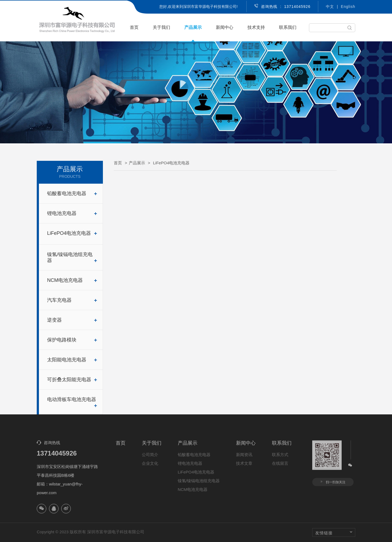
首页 (134, 27)
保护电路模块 (72, 340)
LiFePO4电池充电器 (72, 233)
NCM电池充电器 (72, 280)
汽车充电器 (72, 300)
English (348, 7)
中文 (330, 7)
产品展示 (193, 27)
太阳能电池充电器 (72, 360)
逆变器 (72, 320)
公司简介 (150, 458)
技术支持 (256, 27)
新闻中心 (225, 27)
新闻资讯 (244, 458)
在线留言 (280, 466)
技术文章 (244, 466)
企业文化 (150, 466)
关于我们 (161, 27)
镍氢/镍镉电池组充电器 (72, 257)
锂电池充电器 (72, 213)
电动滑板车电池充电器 (72, 402)
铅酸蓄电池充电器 (72, 193)
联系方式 (280, 458)
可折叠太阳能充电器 (72, 380)
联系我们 (288, 27)
